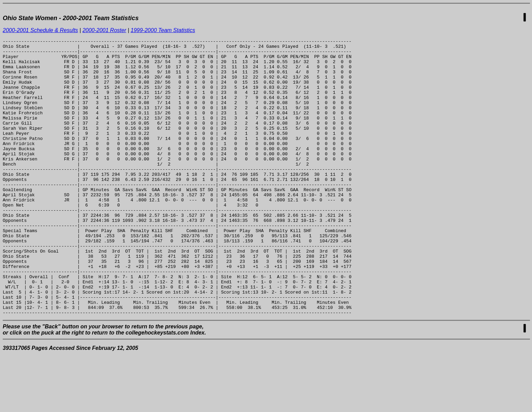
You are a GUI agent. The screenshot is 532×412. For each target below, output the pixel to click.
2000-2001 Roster (104, 30)
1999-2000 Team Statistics (163, 30)
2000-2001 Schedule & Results (40, 30)
